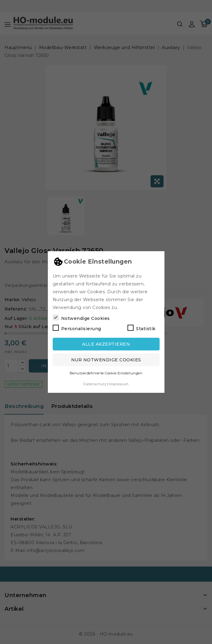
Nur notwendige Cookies (106, 360)
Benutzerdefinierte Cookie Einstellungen (106, 373)
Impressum (119, 384)
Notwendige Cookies (81, 318)
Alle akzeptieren (106, 344)
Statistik (142, 328)
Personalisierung (77, 328)
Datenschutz (95, 384)
